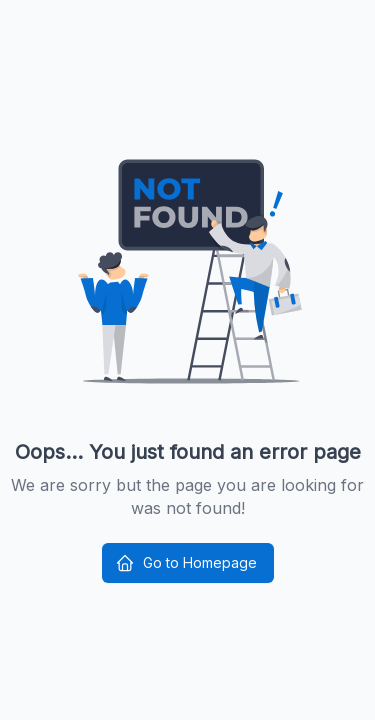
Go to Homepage (186, 563)
